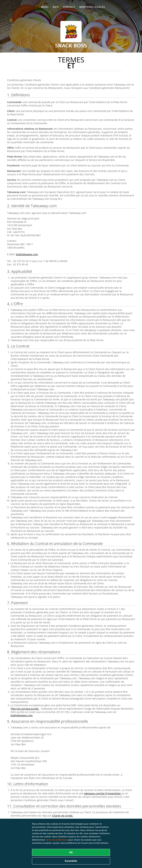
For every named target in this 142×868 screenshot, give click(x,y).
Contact (69, 7)
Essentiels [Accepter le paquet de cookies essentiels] (71, 861)
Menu (45, 7)
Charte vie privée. (63, 816)
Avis (56, 7)
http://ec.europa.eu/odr (25, 709)
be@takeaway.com (27, 254)
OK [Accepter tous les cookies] (71, 852)
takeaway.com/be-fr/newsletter (103, 793)
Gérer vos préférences (57, 840)
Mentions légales (92, 7)
